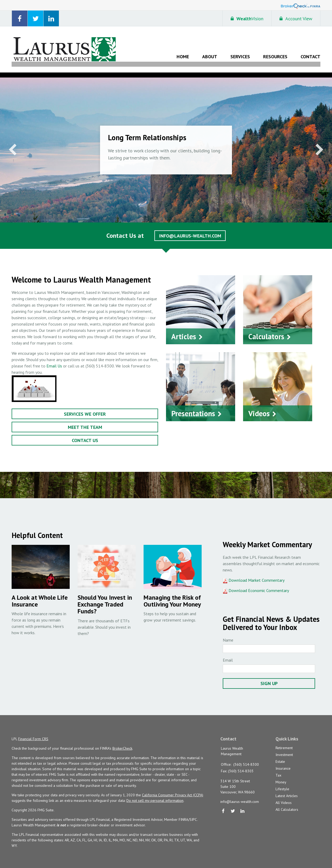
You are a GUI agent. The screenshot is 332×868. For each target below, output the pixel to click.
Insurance (283, 763)
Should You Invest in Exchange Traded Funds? (105, 599)
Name (228, 634)
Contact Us (85, 435)
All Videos (284, 797)
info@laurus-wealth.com (190, 231)
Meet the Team (85, 422)
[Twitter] (233, 806)
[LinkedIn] (243, 806)
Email (228, 654)
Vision (247, 19)
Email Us (54, 361)
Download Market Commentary (256, 575)
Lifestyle (282, 784)
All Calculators (287, 804)
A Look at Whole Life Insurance (40, 596)
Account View (296, 19)
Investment (284, 749)
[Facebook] (223, 806)
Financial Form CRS (33, 733)
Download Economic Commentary (258, 585)
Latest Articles (287, 791)
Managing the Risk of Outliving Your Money (172, 596)
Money (281, 777)
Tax (278, 770)
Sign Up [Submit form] (269, 678)
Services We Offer (85, 409)
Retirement (284, 743)
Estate (280, 756)
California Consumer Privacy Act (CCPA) (173, 789)
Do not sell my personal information (155, 795)
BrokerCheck (122, 743)
